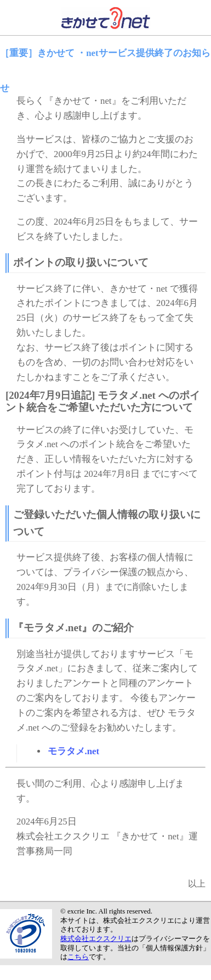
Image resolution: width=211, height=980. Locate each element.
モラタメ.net (74, 751)
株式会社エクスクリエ (96, 939)
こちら (78, 957)
